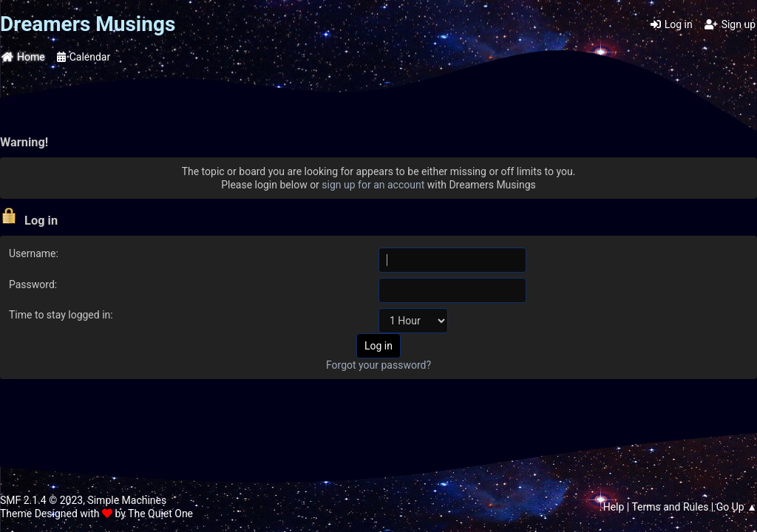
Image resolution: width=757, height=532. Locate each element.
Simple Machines (127, 500)
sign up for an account (373, 185)
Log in (672, 24)
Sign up (730, 24)
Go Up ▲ (737, 507)
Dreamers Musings (88, 24)
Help (614, 507)
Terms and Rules (670, 507)
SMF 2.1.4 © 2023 (41, 500)
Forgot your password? (378, 365)
